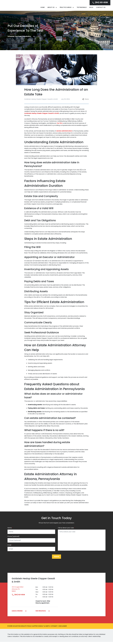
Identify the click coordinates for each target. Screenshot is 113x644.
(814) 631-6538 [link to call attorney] (18, 597)
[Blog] (91, 8)
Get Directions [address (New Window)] (43, 613)
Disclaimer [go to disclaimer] (63, 628)
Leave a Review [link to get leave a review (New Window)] (19, 613)
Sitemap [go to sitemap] (54, 628)
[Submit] (56, 559)
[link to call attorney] (100, 3)
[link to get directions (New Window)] (22, 592)
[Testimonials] (82, 8)
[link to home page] (19, 6)
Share (86, 101)
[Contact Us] (101, 8)
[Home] (43, 8)
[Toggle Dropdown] (57, 8)
